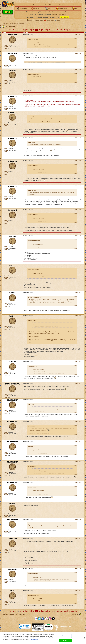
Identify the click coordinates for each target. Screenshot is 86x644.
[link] (25, 627)
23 (49, 30)
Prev (10, 30)
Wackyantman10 (12, 520)
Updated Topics (39, 20)
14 (21, 30)
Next (66, 30)
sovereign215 (12, 96)
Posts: (6, 48)
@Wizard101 (51, 12)
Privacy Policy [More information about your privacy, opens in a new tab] (34, 641)
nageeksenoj (12, 35)
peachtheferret (12, 400)
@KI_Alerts (59, 12)
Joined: (6, 47)
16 (27, 30)
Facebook (68, 12)
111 (58, 30)
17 (30, 30)
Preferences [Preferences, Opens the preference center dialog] (65, 637)
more (76, 38)
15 (24, 30)
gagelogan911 (12, 569)
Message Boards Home (10, 24)
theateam (12, 236)
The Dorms (22, 24)
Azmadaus (12, 70)
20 (40, 30)
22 (46, 30)
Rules (58, 20)
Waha (12, 591)
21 (43, 30)
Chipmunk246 (12, 210)
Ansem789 (12, 503)
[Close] (84, 639)
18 (33, 30)
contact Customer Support (59, 15)
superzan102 (12, 539)
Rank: (6, 45)
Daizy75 (12, 265)
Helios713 (12, 362)
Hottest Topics (50, 20)
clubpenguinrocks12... (12, 384)
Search (30, 20)
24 (53, 30)
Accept (65, 642)
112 (61, 30)
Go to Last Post (73, 30)
